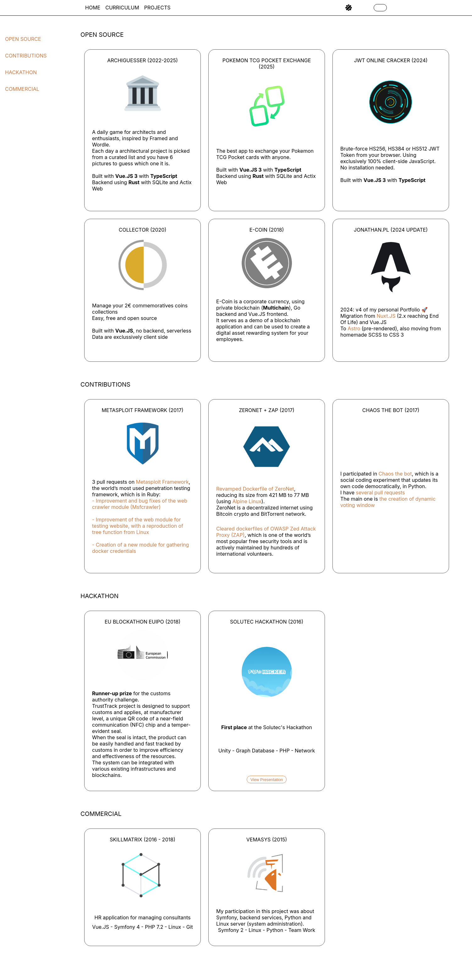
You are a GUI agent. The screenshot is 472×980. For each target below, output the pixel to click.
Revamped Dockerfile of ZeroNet (255, 489)
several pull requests (381, 493)
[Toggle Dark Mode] (380, 8)
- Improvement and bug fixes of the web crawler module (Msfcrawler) (140, 504)
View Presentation (267, 780)
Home (93, 8)
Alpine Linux (247, 501)
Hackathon (21, 72)
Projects (157, 8)
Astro (354, 328)
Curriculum (122, 8)
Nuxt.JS (386, 316)
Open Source (23, 39)
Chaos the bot (395, 474)
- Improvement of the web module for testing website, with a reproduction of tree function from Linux (138, 526)
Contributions (26, 56)
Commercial (22, 89)
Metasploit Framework (162, 482)
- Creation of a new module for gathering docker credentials (140, 548)
